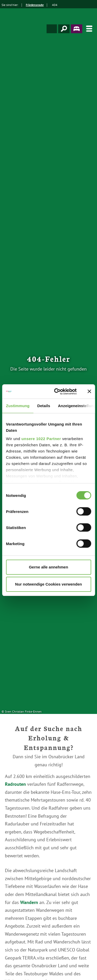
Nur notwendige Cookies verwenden (48, 584)
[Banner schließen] (89, 391)
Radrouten (15, 784)
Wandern (29, 902)
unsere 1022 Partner (41, 439)
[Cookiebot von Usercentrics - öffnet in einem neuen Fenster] (57, 392)
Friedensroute (35, 5)
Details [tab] (44, 406)
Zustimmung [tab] (18, 406)
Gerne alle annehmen (49, 567)
